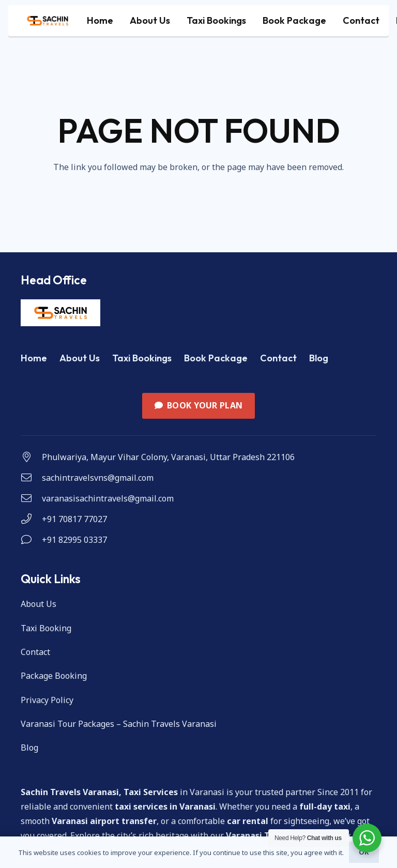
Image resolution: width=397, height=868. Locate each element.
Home (34, 358)
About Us (80, 358)
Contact (278, 358)
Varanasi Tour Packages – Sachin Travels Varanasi (119, 724)
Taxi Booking (46, 628)
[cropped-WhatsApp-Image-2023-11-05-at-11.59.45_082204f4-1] (48, 21)
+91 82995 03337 (74, 540)
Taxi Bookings (142, 358)
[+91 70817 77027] (31, 519)
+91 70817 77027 (74, 519)
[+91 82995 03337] (31, 540)
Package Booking (54, 676)
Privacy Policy (47, 700)
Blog (319, 358)
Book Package (216, 358)
